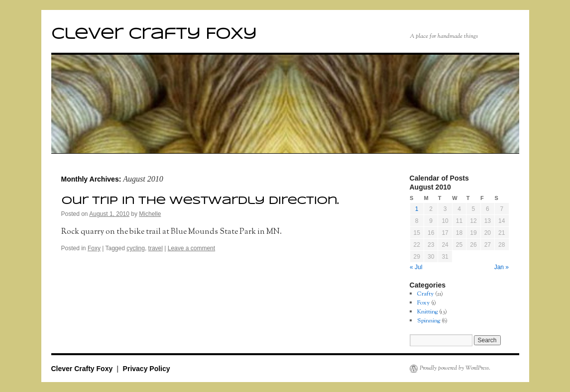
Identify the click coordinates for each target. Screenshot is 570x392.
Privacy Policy (147, 369)
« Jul (416, 267)
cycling (136, 248)
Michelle (150, 214)
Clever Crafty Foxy (154, 35)
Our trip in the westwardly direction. (200, 201)
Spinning (429, 321)
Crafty (425, 294)
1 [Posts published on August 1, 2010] (417, 209)
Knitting (427, 312)
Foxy (94, 248)
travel (156, 248)
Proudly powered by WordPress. (455, 369)
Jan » (502, 267)
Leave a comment (191, 248)
